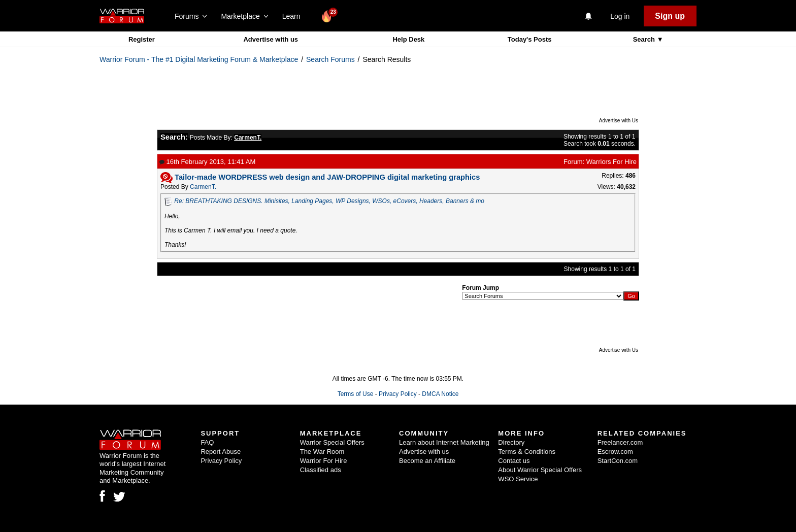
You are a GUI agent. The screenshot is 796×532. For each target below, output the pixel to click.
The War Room (322, 452)
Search (645, 39)
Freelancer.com (620, 442)
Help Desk (408, 39)
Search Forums (330, 59)
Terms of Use (356, 394)
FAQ (207, 442)
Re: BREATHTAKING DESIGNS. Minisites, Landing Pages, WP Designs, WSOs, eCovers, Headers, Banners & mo (329, 201)
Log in (620, 16)
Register (142, 39)
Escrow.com (615, 452)
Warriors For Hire (611, 162)
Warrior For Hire (324, 461)
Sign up (670, 16)
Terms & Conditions (527, 452)
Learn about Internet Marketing (444, 442)
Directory (511, 442)
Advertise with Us (619, 121)
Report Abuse (221, 452)
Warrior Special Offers (332, 442)
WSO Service (518, 479)
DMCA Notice (440, 394)
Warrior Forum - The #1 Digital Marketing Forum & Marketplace (199, 59)
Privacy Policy (398, 394)
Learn (294, 16)
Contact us (514, 461)
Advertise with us (271, 39)
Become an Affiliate (427, 461)
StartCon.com (618, 461)
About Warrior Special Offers (540, 470)
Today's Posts (530, 39)
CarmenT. (203, 187)
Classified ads (321, 470)
